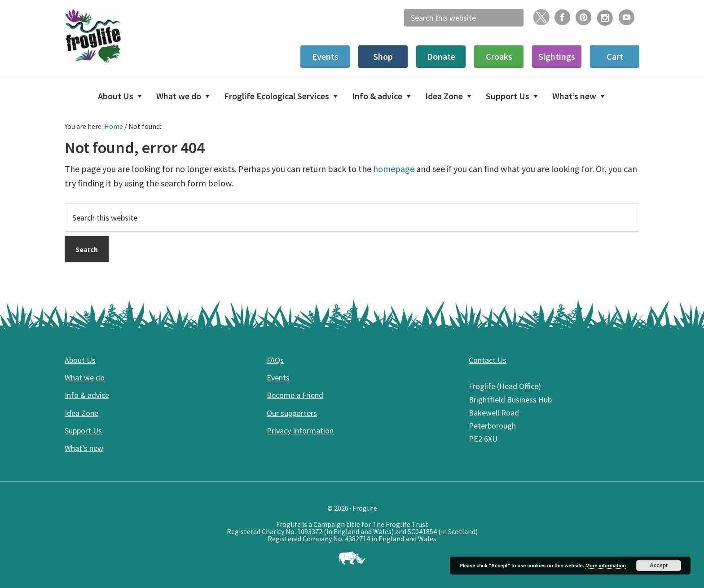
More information (606, 566)
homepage (394, 169)
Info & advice (87, 395)
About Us (80, 360)
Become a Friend (295, 395)
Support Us (83, 431)
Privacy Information (300, 431)
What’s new (84, 448)
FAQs (275, 360)
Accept (659, 566)
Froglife (132, 36)
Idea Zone (81, 413)
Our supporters (292, 413)
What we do (85, 378)
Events (278, 378)
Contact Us (488, 360)
